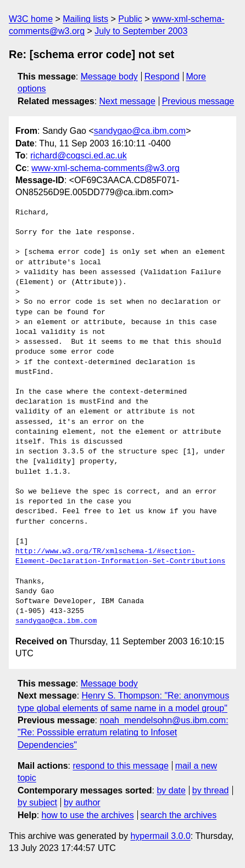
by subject (37, 802)
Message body (109, 76)
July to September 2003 (141, 31)
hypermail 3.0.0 (160, 836)
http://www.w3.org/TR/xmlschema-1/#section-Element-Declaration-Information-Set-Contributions (122, 557)
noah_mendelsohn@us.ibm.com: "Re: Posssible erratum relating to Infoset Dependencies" (123, 733)
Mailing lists (85, 19)
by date (171, 790)
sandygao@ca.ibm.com (140, 131)
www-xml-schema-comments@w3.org (105, 168)
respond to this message (120, 766)
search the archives (179, 815)
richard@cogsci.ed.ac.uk (78, 155)
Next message (127, 101)
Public (130, 19)
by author (82, 802)
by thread (211, 790)
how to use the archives (88, 815)
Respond (162, 76)
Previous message (198, 101)
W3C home (31, 19)
